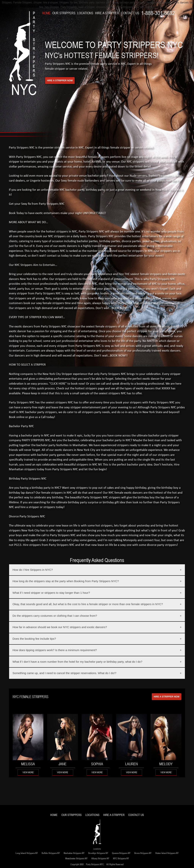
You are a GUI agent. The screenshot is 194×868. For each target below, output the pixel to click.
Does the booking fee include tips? (34, 639)
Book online (17, 417)
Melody (166, 764)
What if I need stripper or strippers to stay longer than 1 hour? (51, 593)
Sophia (97, 764)
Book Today (16, 213)
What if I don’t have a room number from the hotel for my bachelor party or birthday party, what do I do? (77, 662)
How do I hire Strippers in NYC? (33, 570)
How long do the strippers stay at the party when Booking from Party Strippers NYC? (66, 581)
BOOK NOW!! (120, 308)
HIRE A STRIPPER (107, 13)
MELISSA (28, 764)
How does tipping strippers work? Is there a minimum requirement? (55, 650)
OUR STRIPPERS (64, 13)
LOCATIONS (85, 13)
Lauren (132, 764)
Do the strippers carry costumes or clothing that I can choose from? (55, 616)
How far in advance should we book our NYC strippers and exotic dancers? (60, 627)
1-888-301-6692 (158, 13)
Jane (63, 764)
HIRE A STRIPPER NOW (167, 697)
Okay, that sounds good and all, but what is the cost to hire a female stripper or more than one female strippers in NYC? (88, 604)
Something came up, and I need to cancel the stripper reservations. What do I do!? (64, 673)
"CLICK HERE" (58, 384)
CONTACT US (130, 13)
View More (28, 772)
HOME (46, 13)
